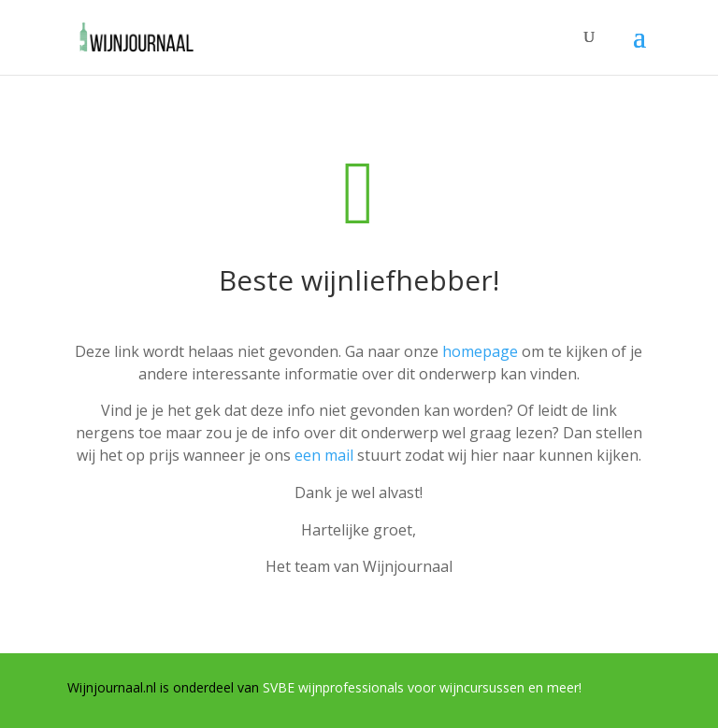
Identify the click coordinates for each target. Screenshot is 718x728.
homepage (480, 351)
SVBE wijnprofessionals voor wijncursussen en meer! (422, 687)
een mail (324, 455)
